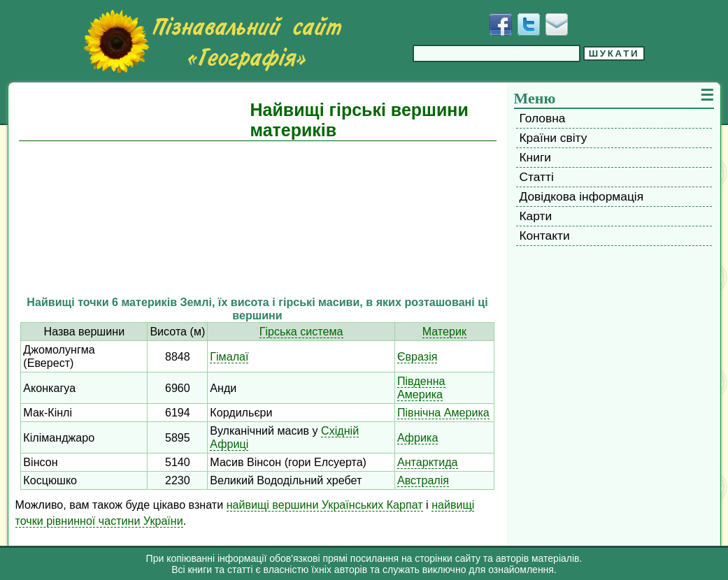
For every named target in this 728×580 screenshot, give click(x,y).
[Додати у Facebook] (501, 24)
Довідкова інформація (582, 196)
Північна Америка (443, 412)
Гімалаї (229, 356)
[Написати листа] (557, 24)
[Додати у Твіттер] (529, 24)
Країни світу (554, 138)
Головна (543, 118)
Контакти (545, 235)
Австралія (423, 480)
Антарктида (428, 462)
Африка (417, 437)
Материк (444, 331)
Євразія (417, 356)
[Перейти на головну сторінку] (213, 41)
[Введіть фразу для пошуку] (497, 53)
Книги (535, 157)
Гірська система (301, 331)
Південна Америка (421, 387)
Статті (537, 177)
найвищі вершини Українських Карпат (325, 505)
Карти (536, 216)
